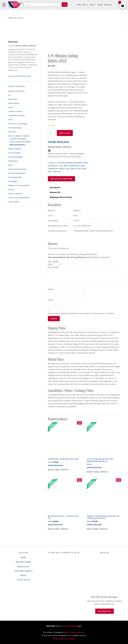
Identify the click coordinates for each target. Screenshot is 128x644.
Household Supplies (15, 157)
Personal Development (17, 173)
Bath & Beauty (14, 103)
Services (11, 189)
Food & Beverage (15, 128)
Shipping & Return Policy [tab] (61, 197)
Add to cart (65, 133)
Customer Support (23, 571)
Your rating (53, 261)
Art (9, 95)
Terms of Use (23, 580)
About (23, 575)
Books (11, 107)
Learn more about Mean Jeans (20, 76)
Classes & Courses (15, 111)
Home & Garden (14, 153)
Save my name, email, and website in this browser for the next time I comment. (81, 313)
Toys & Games (14, 202)
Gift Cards (12, 132)
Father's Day (64, 169)
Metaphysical (13, 161)
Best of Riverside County (74, 166)
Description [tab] (55, 187)
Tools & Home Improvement (19, 198)
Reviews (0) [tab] (55, 192)
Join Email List (105, 611)
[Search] (65, 5)
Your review (54, 267)
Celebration (53, 169)
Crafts (10, 120)
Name (51, 289)
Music (10, 165)
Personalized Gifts (15, 177)
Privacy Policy (58, 639)
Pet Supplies (13, 181)
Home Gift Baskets (17, 145)
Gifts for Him (76, 169)
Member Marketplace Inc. (74, 632)
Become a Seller (23, 562)
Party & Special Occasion (17, 169)
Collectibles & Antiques (17, 115)
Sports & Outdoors (15, 194)
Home (23, 557)
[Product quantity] (52, 133)
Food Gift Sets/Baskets (18, 139)
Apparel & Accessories (16, 91)
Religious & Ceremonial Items (19, 185)
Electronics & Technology (18, 124)
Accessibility (70, 639)
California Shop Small (15, 5)
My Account (23, 566)
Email (51, 300)
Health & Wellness (15, 149)
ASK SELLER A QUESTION (61, 179)
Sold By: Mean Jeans (59, 142)
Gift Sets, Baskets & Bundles (19, 136)
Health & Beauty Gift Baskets (20, 142)
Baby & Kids (13, 99)
